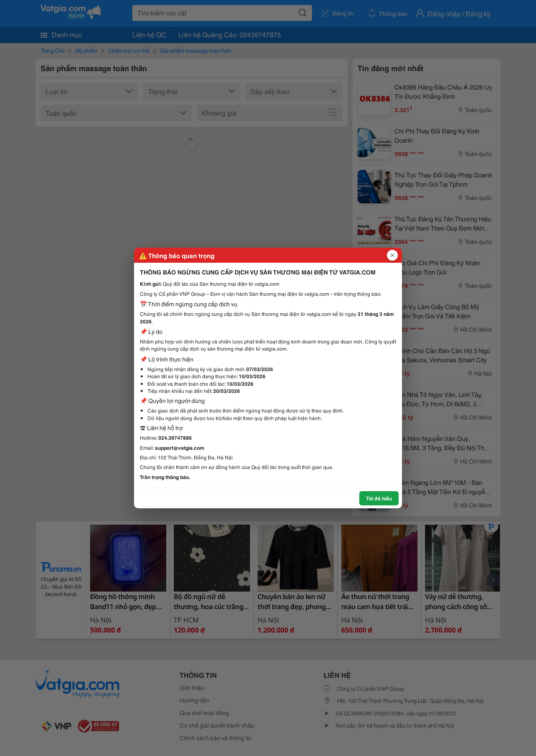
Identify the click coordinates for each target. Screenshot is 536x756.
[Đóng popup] (392, 255)
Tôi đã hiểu (379, 498)
